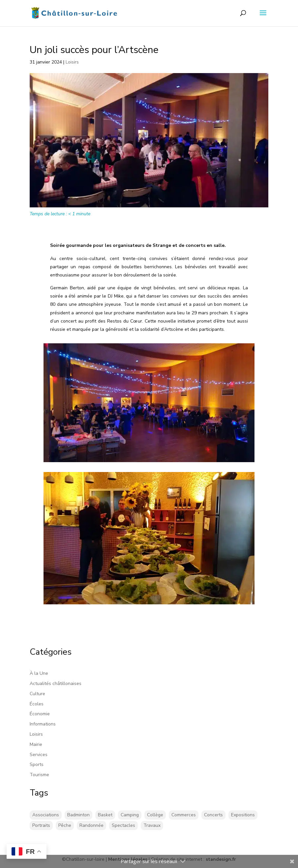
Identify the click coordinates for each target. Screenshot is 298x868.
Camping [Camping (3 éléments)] (130, 815)
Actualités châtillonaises (56, 684)
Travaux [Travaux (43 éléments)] (152, 825)
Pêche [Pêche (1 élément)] (65, 825)
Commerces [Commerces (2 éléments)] (184, 815)
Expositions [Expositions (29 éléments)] (243, 815)
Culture (37, 694)
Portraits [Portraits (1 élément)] (41, 825)
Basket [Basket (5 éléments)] (105, 815)
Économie (40, 714)
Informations (43, 724)
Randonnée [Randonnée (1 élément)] (91, 825)
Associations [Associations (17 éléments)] (46, 815)
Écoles (37, 704)
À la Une (39, 673)
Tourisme (39, 775)
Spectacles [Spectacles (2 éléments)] (123, 825)
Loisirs (72, 62)
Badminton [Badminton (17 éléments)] (78, 815)
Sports (37, 764)
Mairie (36, 744)
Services (39, 755)
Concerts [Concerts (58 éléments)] (213, 815)
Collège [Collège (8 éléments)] (155, 815)
